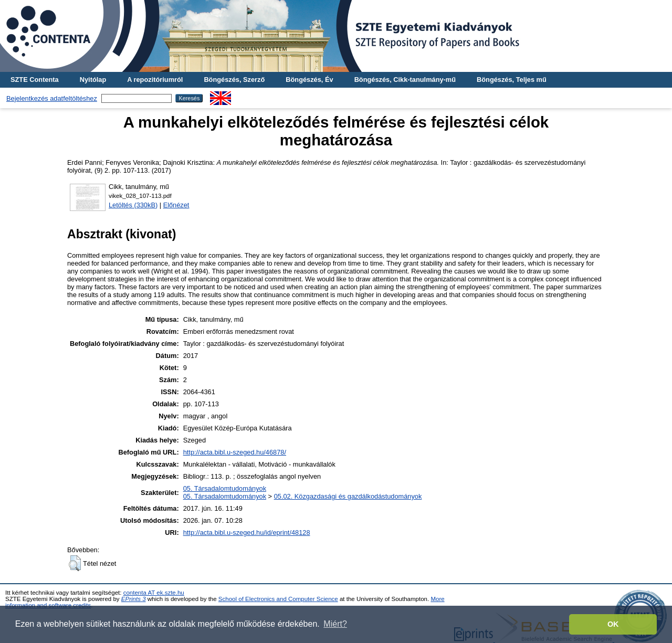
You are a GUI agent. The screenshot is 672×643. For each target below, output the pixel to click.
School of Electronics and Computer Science (278, 599)
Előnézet (176, 205)
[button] (75, 563)
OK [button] (613, 624)
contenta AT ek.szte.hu (154, 593)
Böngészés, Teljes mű (512, 80)
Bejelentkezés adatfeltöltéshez (52, 98)
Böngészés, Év (309, 80)
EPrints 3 (134, 599)
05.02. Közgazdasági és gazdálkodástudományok (348, 496)
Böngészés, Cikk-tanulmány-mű (405, 80)
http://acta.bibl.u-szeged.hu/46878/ (235, 452)
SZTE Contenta (35, 80)
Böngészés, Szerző (234, 80)
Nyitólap (93, 80)
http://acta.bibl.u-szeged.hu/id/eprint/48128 (247, 533)
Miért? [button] (335, 624)
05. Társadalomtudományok (225, 488)
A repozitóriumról (155, 80)
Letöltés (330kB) (133, 205)
